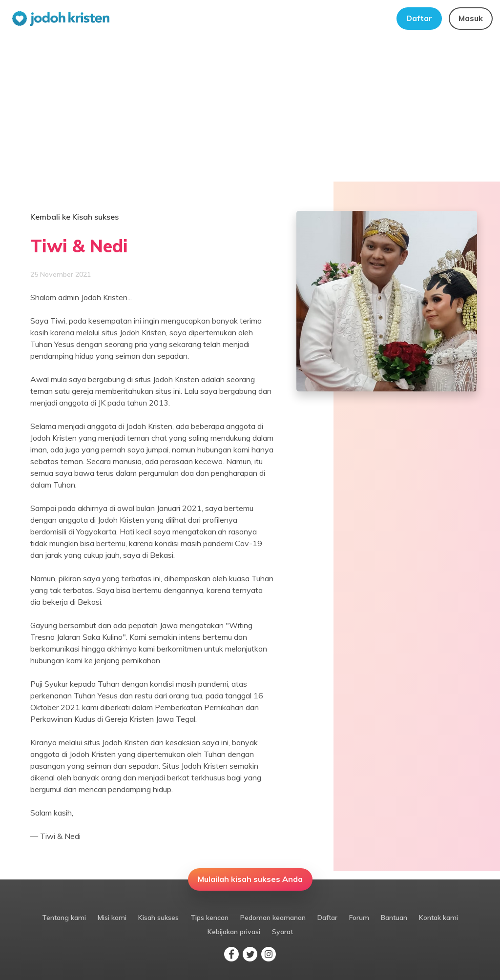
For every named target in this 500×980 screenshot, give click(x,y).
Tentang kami (64, 918)
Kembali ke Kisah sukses (74, 217)
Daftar (419, 18)
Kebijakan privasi (234, 932)
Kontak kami (438, 918)
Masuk (471, 18)
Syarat (282, 932)
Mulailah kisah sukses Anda (250, 879)
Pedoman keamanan (273, 918)
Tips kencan (209, 918)
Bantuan (394, 918)
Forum (359, 918)
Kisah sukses (158, 918)
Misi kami (112, 918)
